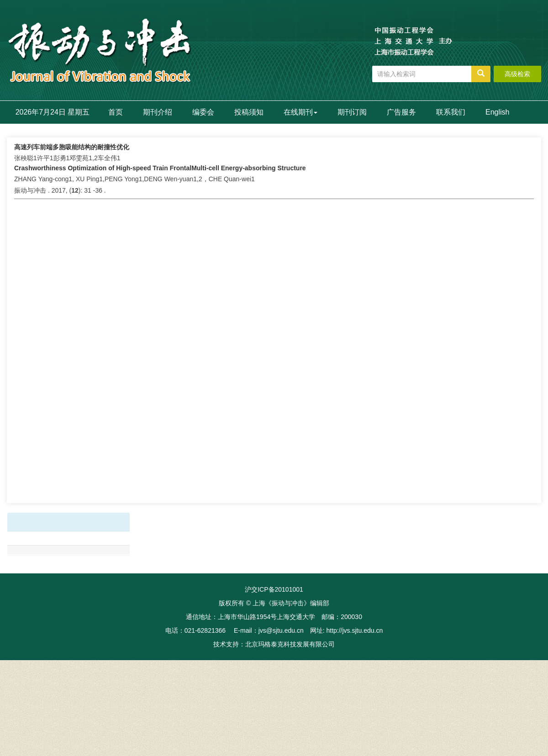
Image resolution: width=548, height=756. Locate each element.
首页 (116, 112)
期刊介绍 (158, 112)
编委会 (203, 112)
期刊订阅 (352, 112)
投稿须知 (249, 112)
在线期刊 (300, 112)
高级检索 (517, 74)
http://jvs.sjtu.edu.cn (354, 630)
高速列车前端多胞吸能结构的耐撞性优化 (72, 147)
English (497, 112)
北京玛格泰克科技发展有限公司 (290, 644)
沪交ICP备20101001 (274, 589)
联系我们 (451, 112)
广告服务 (401, 112)
